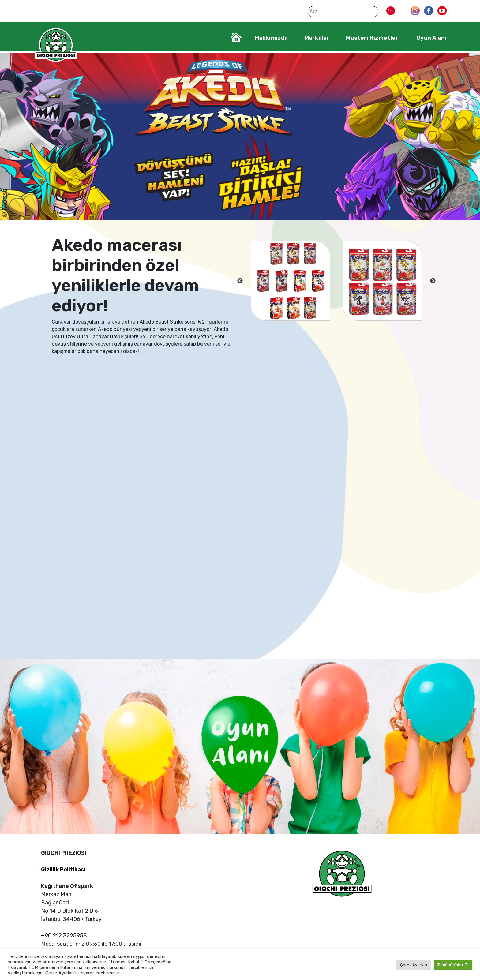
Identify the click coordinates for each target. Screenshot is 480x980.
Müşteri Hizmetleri (373, 38)
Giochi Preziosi (56, 45)
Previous (240, 281)
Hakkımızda (271, 38)
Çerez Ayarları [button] (414, 965)
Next (433, 281)
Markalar (317, 38)
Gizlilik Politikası (63, 870)
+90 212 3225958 (64, 936)
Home (236, 38)
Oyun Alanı (431, 38)
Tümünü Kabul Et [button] (453, 965)
